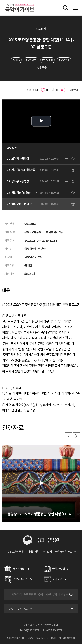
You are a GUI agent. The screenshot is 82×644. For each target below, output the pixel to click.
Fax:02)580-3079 (52, 630)
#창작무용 (64, 60)
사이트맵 (47, 552)
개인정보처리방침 (15, 552)
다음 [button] (76, 436)
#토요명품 (48, 60)
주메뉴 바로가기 (0, 0)
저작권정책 (33, 552)
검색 (71, 595)
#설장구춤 (41, 67)
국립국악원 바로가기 (66, 552)
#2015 (16, 60)
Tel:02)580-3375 (29, 630)
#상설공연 (31, 60)
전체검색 (66, 8)
